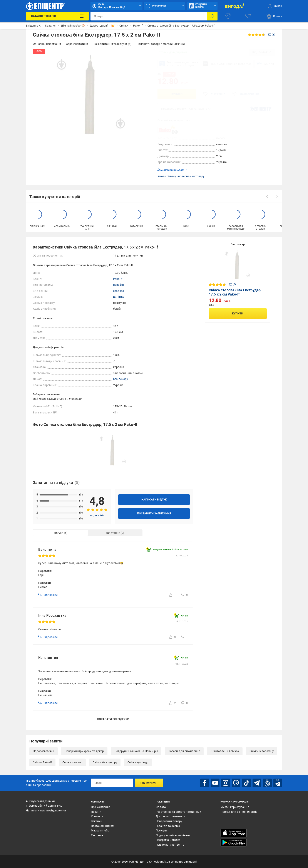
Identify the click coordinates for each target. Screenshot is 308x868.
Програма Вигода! (168, 840)
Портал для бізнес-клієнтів (239, 812)
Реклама (97, 835)
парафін (119, 285)
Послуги (161, 830)
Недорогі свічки (44, 751)
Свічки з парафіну (262, 751)
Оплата (161, 807)
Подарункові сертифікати (173, 835)
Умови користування (235, 807)
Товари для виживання (184, 751)
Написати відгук (154, 499)
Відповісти (48, 595)
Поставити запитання (154, 513)
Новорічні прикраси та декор (84, 751)
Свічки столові (72, 762)
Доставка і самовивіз (170, 816)
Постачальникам (103, 826)
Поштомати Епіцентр (170, 845)
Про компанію (101, 807)
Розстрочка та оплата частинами (178, 812)
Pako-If (118, 279)
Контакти (97, 816)
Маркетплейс (100, 830)
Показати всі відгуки (113, 719)
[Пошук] (212, 16)
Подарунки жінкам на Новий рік (136, 751)
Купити (177, 94)
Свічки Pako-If (42, 762)
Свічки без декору (105, 762)
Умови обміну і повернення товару (181, 176)
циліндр (119, 297)
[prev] (267, 196)
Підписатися (149, 783)
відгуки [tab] (59, 533)
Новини (96, 812)
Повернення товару (169, 821)
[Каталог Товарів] (57, 16)
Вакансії (97, 821)
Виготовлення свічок (225, 751)
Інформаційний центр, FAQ (44, 806)
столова (119, 291)
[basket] (274, 16)
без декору (121, 379)
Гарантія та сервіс (168, 826)
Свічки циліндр (138, 762)
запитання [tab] (113, 533)
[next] (277, 196)
